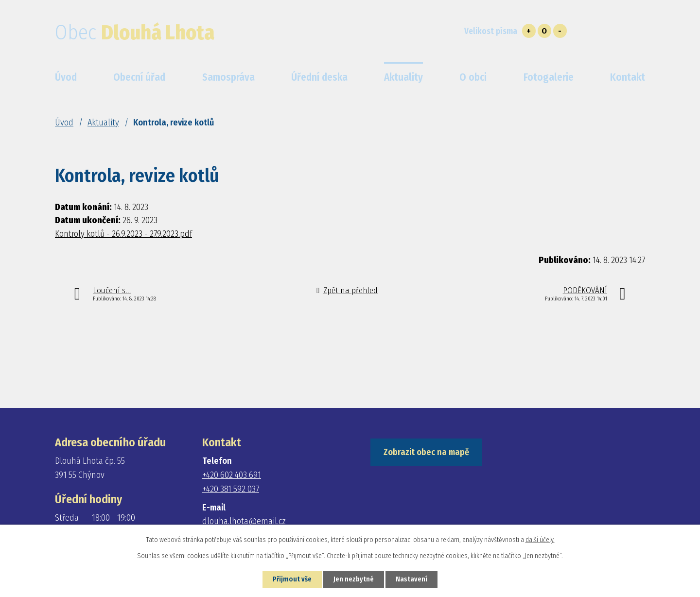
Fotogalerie (549, 77)
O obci (473, 77)
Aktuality (103, 123)
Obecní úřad (139, 77)
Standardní (544, 31)
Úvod (64, 123)
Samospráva (228, 77)
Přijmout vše (292, 579)
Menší (560, 31)
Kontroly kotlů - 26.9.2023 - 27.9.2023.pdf (123, 234)
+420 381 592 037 (231, 489)
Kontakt (628, 77)
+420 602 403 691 (232, 475)
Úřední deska (319, 77)
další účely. (540, 540)
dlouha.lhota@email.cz (244, 521)
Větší (529, 31)
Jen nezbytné (354, 579)
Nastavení (411, 579)
